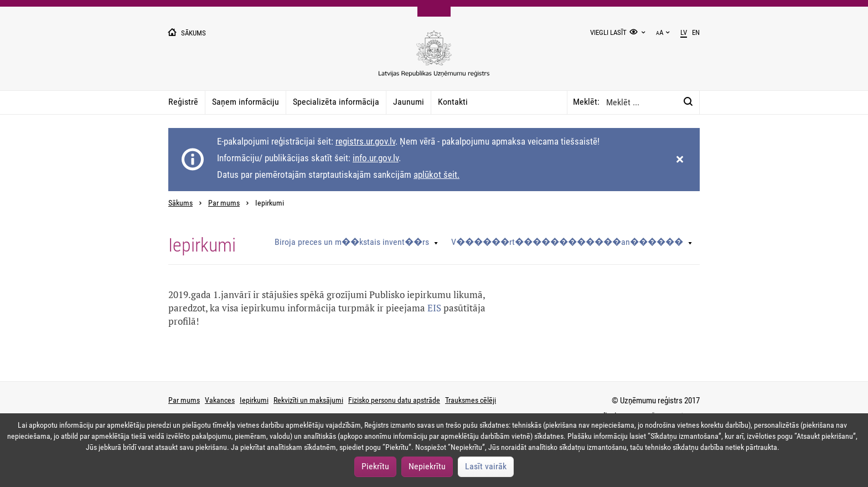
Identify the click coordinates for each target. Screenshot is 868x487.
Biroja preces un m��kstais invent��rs (352, 242)
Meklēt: (586, 102)
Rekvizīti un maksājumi (308, 400)
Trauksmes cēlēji (471, 400)
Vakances (220, 400)
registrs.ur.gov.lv (365, 141)
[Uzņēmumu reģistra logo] (434, 60)
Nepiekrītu (427, 466)
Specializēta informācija (336, 102)
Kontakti (453, 102)
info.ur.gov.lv (376, 158)
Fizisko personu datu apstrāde (394, 400)
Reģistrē (183, 102)
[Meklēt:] (688, 102)
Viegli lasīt (608, 32)
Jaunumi (409, 102)
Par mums (224, 203)
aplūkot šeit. (436, 175)
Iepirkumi (254, 400)
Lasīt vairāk (486, 466)
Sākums (180, 203)
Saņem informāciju (246, 102)
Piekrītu (375, 466)
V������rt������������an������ (567, 242)
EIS (434, 308)
